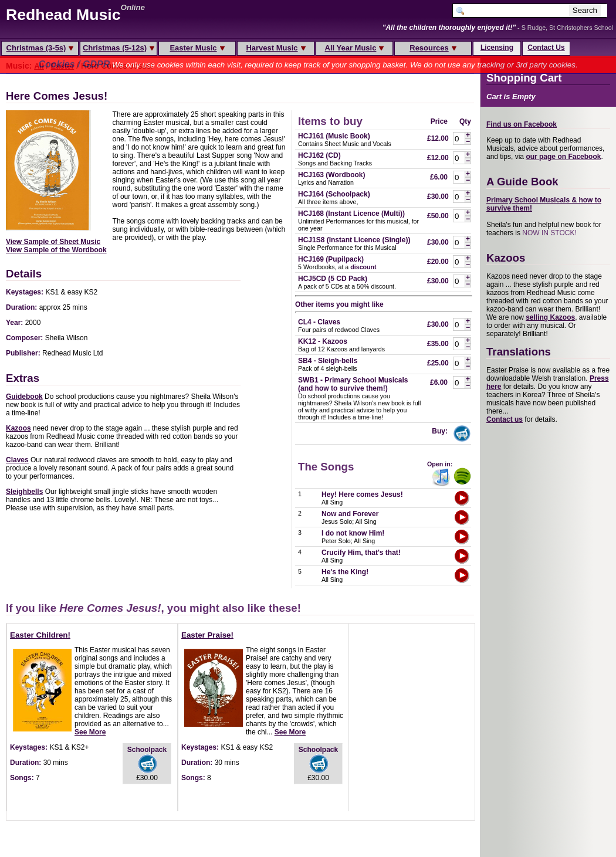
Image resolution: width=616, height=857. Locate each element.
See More (90, 732)
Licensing (497, 48)
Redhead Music (63, 15)
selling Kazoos (550, 317)
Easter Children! (40, 635)
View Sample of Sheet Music (53, 242)
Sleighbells (24, 492)
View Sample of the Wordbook (56, 250)
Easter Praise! (207, 635)
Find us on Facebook (522, 124)
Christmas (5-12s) (119, 48)
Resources (433, 48)
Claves (17, 460)
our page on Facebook (563, 157)
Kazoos (18, 428)
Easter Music (197, 48)
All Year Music (355, 48)
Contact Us (546, 48)
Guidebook (24, 397)
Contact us (505, 419)
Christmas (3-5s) (40, 48)
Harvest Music (275, 48)
